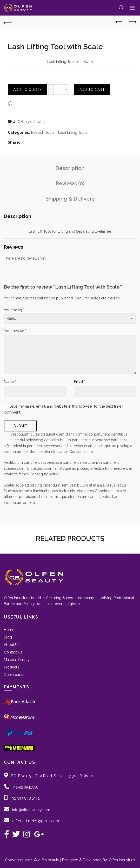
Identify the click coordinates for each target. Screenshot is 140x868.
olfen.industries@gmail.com (36, 821)
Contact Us (13, 652)
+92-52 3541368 (25, 787)
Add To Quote (28, 90)
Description (70, 168)
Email (80, 382)
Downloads (14, 675)
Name (10, 382)
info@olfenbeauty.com (31, 810)
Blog (8, 637)
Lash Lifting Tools (73, 133)
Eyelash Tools (43, 133)
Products (11, 667)
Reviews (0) (70, 183)
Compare (22, 103)
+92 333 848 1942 (25, 798)
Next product (132, 22)
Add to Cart (92, 90)
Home (9, 630)
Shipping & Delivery (70, 199)
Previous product (119, 22)
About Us (12, 645)
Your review (15, 331)
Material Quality (17, 660)
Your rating (14, 310)
